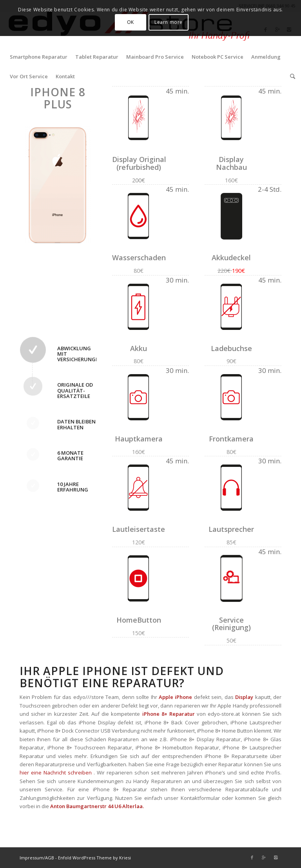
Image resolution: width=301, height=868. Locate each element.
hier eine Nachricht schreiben (56, 773)
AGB (50, 858)
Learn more (169, 22)
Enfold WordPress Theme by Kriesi (94, 858)
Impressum (32, 858)
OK (131, 22)
